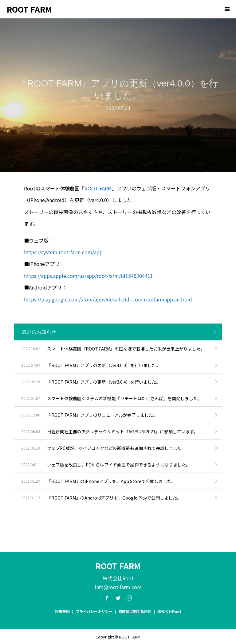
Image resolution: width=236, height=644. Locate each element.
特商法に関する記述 (135, 611)
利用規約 (62, 611)
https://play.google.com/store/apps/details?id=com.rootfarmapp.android (108, 299)
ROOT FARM (29, 9)
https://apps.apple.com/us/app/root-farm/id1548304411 (88, 276)
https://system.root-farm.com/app (63, 252)
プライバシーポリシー (94, 611)
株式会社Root (169, 611)
